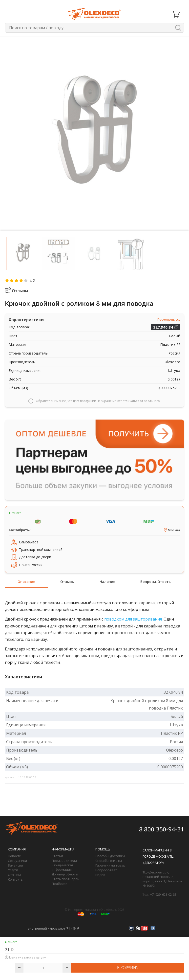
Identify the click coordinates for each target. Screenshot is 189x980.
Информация (63, 849)
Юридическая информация (63, 867)
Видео (100, 875)
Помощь (103, 849)
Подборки (60, 884)
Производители (64, 861)
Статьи (57, 856)
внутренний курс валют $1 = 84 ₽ (53, 928)
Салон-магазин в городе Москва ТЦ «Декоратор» (158, 856)
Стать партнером (66, 879)
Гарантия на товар (110, 865)
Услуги (13, 870)
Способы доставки (110, 856)
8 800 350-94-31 (162, 829)
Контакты (16, 879)
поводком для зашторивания (133, 619)
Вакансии (15, 865)
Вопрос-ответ (106, 870)
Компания (17, 849)
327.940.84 (163, 327)
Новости (15, 856)
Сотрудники (17, 861)
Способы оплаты (109, 861)
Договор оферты (65, 874)
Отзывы (14, 875)
